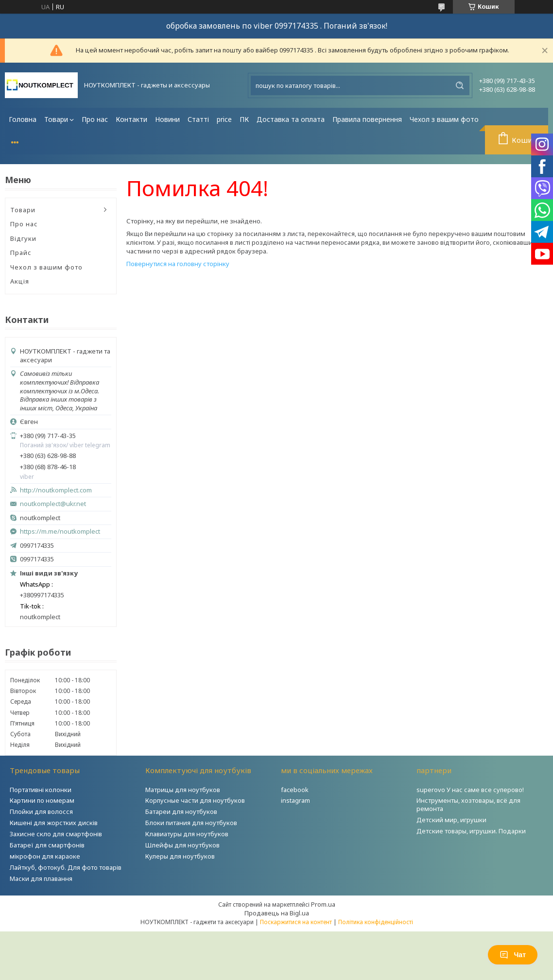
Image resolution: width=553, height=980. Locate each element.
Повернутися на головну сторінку (178, 264)
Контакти (131, 119)
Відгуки (23, 238)
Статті (198, 119)
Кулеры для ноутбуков (180, 856)
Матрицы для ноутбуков (183, 790)
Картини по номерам (42, 800)
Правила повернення (367, 119)
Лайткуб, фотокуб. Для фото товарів (66, 867)
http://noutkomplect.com (56, 490)
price (224, 119)
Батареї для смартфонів (47, 845)
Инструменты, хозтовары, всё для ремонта (468, 804)
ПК (244, 119)
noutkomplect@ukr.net (53, 504)
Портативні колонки (41, 790)
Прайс (21, 253)
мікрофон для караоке (45, 856)
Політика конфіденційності (376, 922)
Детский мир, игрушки (451, 820)
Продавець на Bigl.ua (277, 913)
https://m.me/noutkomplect (60, 531)
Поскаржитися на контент (296, 922)
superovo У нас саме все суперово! (470, 790)
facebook (295, 790)
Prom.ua (323, 904)
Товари (56, 119)
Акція (20, 281)
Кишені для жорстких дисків (54, 823)
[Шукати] (460, 85)
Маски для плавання (41, 879)
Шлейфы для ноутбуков (182, 845)
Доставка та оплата (291, 119)
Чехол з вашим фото (444, 119)
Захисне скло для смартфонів (56, 834)
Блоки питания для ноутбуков (191, 823)
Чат (513, 955)
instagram (295, 800)
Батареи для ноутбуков (181, 811)
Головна (23, 119)
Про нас (95, 119)
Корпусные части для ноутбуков (195, 800)
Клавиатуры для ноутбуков (187, 834)
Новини (167, 119)
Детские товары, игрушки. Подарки (471, 831)
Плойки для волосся (41, 811)
